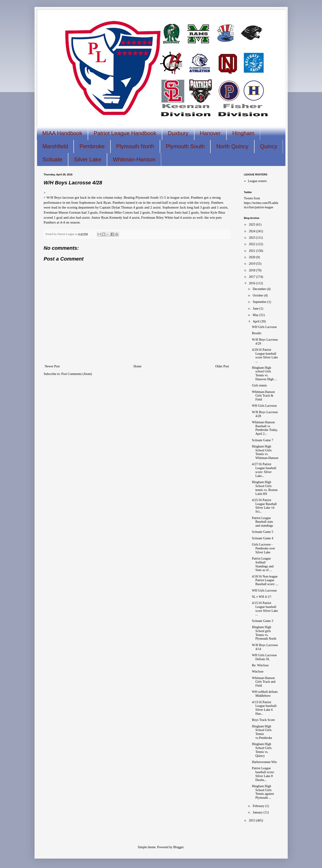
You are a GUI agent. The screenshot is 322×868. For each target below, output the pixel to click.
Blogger (178, 847)
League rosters (257, 181)
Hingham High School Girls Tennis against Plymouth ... (263, 792)
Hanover (210, 133)
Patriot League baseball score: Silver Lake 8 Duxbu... (263, 774)
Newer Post (52, 366)
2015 (252, 820)
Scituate (53, 159)
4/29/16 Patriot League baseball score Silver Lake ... (265, 356)
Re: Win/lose (260, 665)
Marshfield (55, 146)
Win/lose (258, 672)
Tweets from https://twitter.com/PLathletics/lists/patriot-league (261, 203)
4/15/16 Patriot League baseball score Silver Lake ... (265, 609)
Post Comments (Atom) (77, 374)
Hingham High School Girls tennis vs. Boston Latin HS (265, 488)
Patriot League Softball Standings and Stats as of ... (263, 564)
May (256, 315)
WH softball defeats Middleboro (265, 694)
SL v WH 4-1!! (261, 597)
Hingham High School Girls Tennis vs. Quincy (262, 750)
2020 (252, 257)
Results (257, 333)
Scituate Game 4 (263, 538)
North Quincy (232, 146)
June (256, 309)
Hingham (243, 133)
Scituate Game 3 (263, 621)
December (260, 289)
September (260, 302)
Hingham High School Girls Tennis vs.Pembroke (262, 732)
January (258, 812)
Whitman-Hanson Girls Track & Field (263, 396)
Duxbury (178, 133)
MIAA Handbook (62, 133)
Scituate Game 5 (263, 532)
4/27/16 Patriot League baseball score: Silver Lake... (264, 470)
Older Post (222, 366)
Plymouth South (185, 146)
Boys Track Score (263, 720)
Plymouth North (135, 146)
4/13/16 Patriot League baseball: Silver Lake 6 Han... (264, 708)
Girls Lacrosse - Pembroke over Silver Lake (263, 548)
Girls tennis (259, 385)
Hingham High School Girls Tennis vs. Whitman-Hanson (265, 452)
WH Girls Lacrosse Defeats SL (264, 657)
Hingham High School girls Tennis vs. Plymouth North (264, 633)
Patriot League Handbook (125, 133)
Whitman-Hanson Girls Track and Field (264, 682)
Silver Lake (88, 159)
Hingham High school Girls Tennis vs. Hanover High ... (264, 373)
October (258, 295)
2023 (252, 238)
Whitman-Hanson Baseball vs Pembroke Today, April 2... (265, 428)
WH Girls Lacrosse (264, 327)
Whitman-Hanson (134, 159)
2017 (252, 277)
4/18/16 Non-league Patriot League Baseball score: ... (265, 580)
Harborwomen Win (264, 762)
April (257, 321)
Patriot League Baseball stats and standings (262, 522)
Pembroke (92, 146)
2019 (252, 264)
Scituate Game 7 (263, 440)
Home (137, 366)
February (259, 806)
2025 (252, 225)
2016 (252, 283)
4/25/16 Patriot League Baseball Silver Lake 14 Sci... (264, 506)
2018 (252, 270)
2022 (252, 244)
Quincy (269, 146)
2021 (252, 251)
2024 (252, 231)
